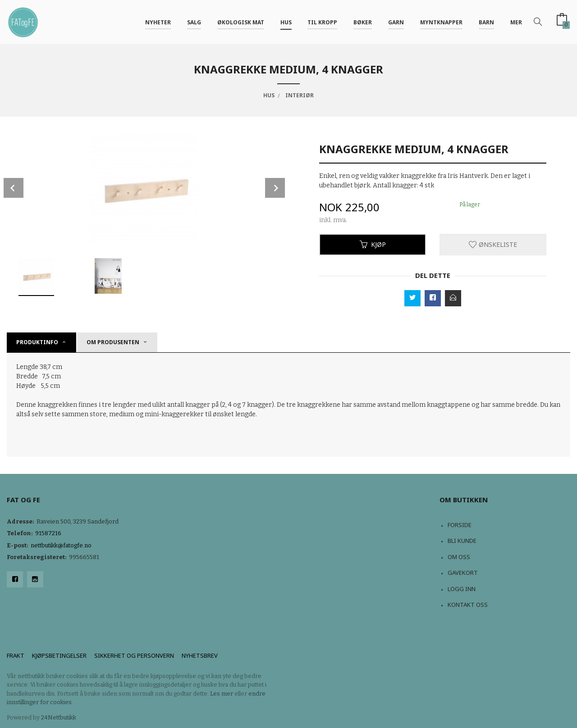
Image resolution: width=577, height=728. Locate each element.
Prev (14, 188)
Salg (194, 22)
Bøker (363, 22)
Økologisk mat (241, 22)
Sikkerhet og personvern (134, 655)
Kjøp (373, 244)
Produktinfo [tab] (37, 342)
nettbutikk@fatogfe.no (61, 545)
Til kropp (322, 22)
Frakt (16, 655)
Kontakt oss (468, 605)
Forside (460, 525)
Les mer (222, 694)
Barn (486, 22)
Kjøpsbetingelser (59, 655)
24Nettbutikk (59, 717)
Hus (286, 22)
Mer (516, 22)
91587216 (48, 533)
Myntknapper (441, 22)
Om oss (459, 557)
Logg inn (462, 589)
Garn (396, 22)
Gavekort (463, 573)
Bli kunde (462, 541)
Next (275, 188)
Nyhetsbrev (200, 655)
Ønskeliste (493, 244)
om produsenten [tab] (113, 342)
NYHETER (158, 22)
